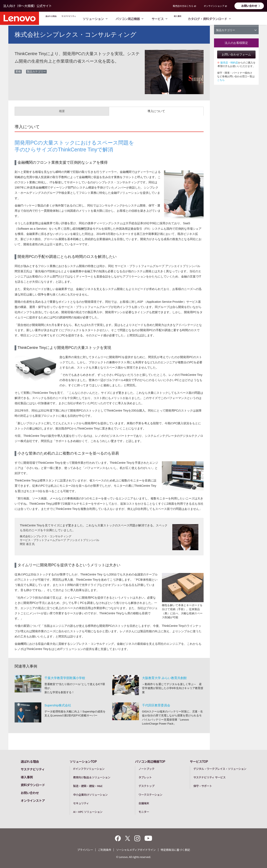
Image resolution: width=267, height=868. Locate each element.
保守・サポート (203, 786)
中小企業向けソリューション (90, 795)
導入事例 (205, 19)
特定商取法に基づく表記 (175, 850)
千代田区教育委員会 (156, 705)
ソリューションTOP (83, 761)
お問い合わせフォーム (236, 54)
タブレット (145, 777)
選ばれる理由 (56, 19)
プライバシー (85, 850)
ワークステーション (150, 795)
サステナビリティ (85, 19)
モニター (144, 812)
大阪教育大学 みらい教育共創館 (164, 678)
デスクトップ (146, 786)
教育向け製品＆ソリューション (92, 777)
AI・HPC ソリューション (88, 812)
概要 (62, 111)
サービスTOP (199, 761)
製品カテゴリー (236, 30)
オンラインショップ (214, 6)
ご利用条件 (105, 850)
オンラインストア (33, 800)
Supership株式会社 (58, 705)
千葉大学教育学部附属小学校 (65, 678)
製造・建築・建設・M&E (88, 786)
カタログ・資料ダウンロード (240, 19)
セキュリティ (81, 803)
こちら (221, 80)
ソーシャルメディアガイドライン (136, 850)
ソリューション (118, 19)
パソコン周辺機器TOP (150, 761)
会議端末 (144, 803)
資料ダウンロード (33, 785)
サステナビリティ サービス (209, 777)
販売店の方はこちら (183, 6)
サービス (182, 19)
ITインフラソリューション (89, 769)
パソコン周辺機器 (153, 19)
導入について (156, 111)
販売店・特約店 (229, 63)
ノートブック (146, 769)
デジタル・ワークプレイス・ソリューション (220, 769)
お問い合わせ (249, 6)
